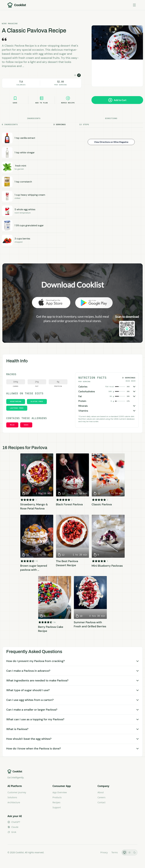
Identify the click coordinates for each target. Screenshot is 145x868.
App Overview (60, 792)
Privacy (104, 852)
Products (57, 797)
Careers (101, 797)
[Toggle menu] (134, 5)
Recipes (56, 802)
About (101, 792)
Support (57, 807)
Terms (115, 852)
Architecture (14, 802)
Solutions (12, 797)
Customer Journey (17, 792)
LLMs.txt (92, 852)
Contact (102, 802)
